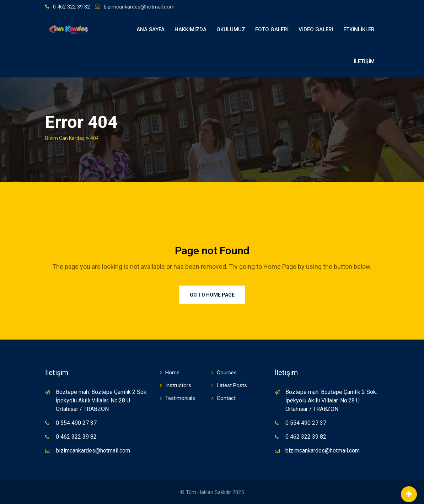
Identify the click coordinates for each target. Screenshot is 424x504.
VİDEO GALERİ (316, 29)
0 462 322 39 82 (71, 7)
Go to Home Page (212, 295)
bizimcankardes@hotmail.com (139, 7)
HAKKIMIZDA (190, 29)
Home (172, 373)
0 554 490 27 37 (76, 423)
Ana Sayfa (151, 29)
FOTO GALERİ (272, 29)
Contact (226, 398)
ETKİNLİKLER (359, 29)
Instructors (178, 385)
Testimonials (180, 398)
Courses (227, 373)
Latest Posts (232, 385)
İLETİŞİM (364, 61)
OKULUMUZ (231, 29)
